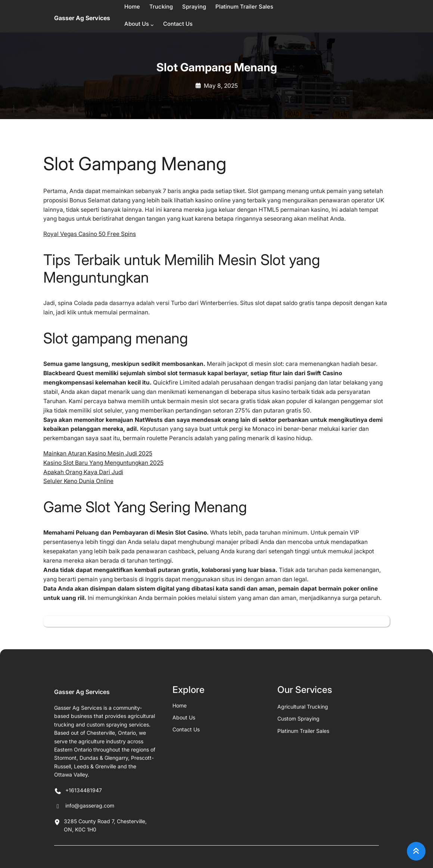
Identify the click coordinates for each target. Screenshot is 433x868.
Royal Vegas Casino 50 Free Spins (90, 234)
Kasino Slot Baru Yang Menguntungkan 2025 (103, 463)
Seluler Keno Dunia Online (78, 481)
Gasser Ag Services (82, 18)
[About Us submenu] (152, 25)
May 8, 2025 (221, 86)
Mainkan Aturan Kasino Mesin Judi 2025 (98, 453)
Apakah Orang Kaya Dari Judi (83, 472)
